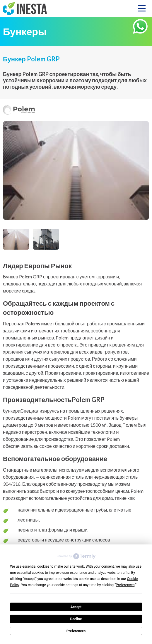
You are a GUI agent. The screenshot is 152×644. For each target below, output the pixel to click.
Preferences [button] (125, 585)
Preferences (76, 631)
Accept (76, 607)
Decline (76, 619)
